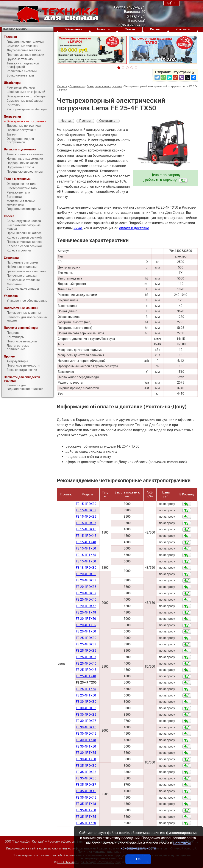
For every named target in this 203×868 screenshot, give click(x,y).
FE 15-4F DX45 (86, 536)
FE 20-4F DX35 (86, 587)
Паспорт (85, 121)
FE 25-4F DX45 (86, 670)
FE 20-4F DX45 (86, 606)
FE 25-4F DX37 (86, 657)
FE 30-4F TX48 (86, 740)
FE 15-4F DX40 (86, 529)
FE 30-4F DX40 (86, 727)
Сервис (155, 29)
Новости (103, 29)
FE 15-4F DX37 (86, 523)
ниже (78, 228)
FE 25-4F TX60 (86, 695)
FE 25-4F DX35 (86, 651)
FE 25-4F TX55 (86, 689)
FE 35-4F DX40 (86, 791)
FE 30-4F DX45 (86, 734)
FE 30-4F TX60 (86, 759)
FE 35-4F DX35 (86, 778)
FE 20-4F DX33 (86, 580)
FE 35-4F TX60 (86, 823)
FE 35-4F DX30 (86, 766)
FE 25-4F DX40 (86, 664)
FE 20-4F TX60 (86, 631)
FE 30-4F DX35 (86, 715)
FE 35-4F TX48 (86, 804)
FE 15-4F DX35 (86, 517)
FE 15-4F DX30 (86, 504)
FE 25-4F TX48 (86, 676)
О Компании (73, 29)
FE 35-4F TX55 (86, 817)
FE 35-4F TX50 (86, 810)
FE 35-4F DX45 (86, 798)
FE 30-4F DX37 (86, 721)
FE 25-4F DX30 (86, 638)
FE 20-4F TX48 (86, 613)
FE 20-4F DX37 (86, 593)
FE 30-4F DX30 (86, 702)
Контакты (183, 29)
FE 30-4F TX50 (86, 747)
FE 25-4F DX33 (86, 644)
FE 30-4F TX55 (86, 753)
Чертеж (66, 121)
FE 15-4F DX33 (86, 510)
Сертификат (108, 121)
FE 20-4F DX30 (86, 574)
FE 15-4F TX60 (86, 561)
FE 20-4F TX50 (86, 619)
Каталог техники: (16, 29)
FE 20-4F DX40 (86, 600)
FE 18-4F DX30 (86, 568)
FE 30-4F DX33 (86, 708)
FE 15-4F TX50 (86, 549)
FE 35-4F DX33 (86, 772)
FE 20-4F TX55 (86, 625)
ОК (138, 859)
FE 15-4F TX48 (86, 542)
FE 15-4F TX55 (86, 555)
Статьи (130, 29)
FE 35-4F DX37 (86, 785)
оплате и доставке (134, 228)
